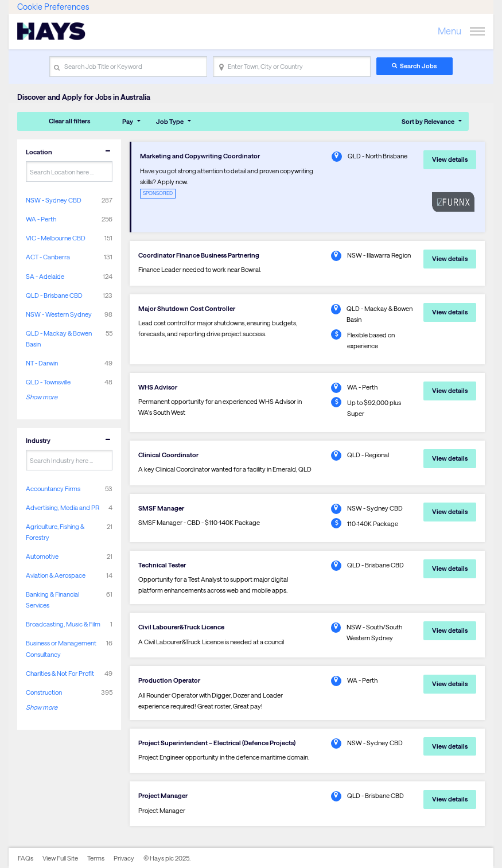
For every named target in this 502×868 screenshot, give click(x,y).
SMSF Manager (161, 508)
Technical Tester (162, 565)
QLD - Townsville (48, 382)
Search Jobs (418, 66)
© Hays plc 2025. (167, 858)
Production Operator (169, 680)
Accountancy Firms (53, 489)
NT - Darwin (42, 363)
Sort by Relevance (428, 121)
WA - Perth (41, 219)
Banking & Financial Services (52, 600)
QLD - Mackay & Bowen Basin (59, 338)
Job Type (170, 121)
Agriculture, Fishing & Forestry (55, 532)
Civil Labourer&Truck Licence (181, 627)
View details (450, 159)
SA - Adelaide (45, 276)
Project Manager (163, 795)
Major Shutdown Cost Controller (187, 308)
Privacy (124, 858)
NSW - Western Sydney (59, 314)
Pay (128, 121)
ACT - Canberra (48, 257)
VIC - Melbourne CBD (56, 238)
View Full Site (60, 858)
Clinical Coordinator (168, 455)
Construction (44, 692)
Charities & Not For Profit (60, 673)
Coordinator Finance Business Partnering (199, 255)
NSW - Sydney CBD (54, 200)
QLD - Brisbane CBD (54, 295)
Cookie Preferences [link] (53, 7)
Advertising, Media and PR (63, 507)
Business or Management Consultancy (61, 648)
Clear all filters (69, 121)
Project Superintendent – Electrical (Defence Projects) (217, 743)
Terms (96, 858)
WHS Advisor (158, 387)
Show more (42, 397)
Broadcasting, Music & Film (63, 624)
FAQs (26, 858)
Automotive (42, 556)
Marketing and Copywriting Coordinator (200, 156)
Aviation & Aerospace (56, 575)
